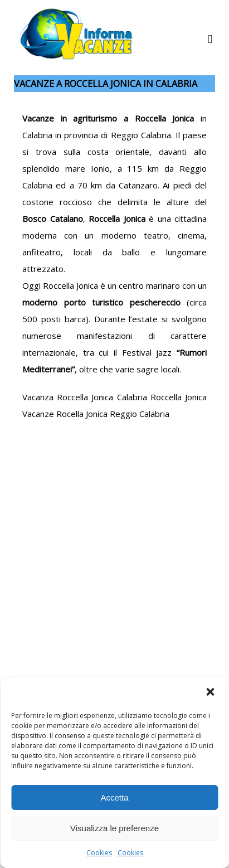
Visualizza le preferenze (114, 828)
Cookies (99, 853)
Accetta (114, 797)
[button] (211, 693)
